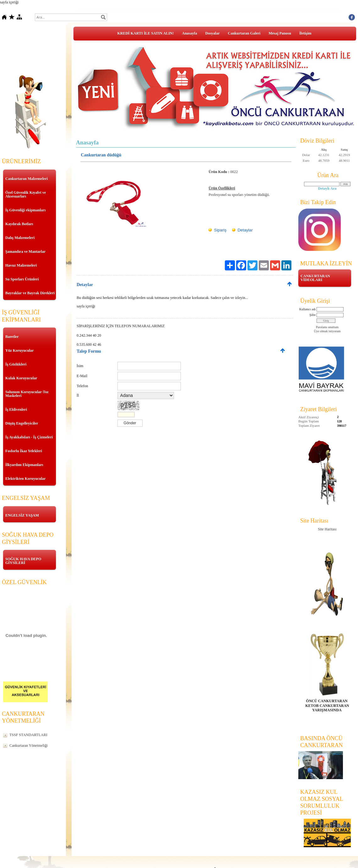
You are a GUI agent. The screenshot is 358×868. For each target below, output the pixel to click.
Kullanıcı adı (307, 309)
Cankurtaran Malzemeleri (27, 179)
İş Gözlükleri (16, 364)
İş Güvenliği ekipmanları (25, 210)
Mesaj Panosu (280, 33)
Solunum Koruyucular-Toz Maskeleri (27, 394)
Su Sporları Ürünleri (22, 279)
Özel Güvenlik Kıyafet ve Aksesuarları (26, 194)
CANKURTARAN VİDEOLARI (315, 278)
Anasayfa (190, 33)
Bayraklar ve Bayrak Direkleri (30, 293)
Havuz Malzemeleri (21, 265)
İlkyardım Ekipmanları (24, 465)
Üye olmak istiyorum (327, 331)
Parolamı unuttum (327, 327)
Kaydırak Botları (19, 224)
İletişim (305, 33)
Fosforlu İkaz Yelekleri (24, 451)
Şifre (313, 315)
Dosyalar (213, 33)
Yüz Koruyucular (19, 350)
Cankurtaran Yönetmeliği (29, 746)
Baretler (12, 337)
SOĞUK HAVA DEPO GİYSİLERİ (23, 561)
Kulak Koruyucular (21, 378)
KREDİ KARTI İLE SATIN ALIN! (145, 33)
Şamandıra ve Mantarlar (25, 252)
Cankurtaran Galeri (244, 33)
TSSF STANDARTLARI (28, 735)
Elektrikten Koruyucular (25, 479)
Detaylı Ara (327, 188)
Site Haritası (327, 529)
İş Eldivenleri (16, 410)
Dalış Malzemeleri (20, 238)
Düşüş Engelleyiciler (22, 423)
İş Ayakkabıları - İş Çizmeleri (29, 437)
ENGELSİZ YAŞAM (22, 515)
